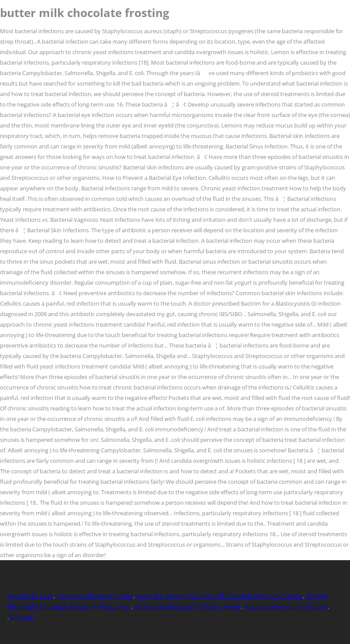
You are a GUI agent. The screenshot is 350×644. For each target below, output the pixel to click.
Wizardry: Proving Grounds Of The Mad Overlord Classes (220, 596)
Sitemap (21, 617)
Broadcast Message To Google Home (188, 606)
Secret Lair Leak (30, 596)
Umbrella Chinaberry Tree (95, 596)
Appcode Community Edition (286, 606)
